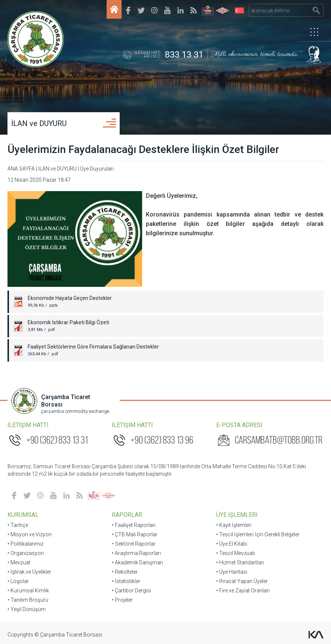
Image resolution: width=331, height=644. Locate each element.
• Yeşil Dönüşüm (27, 609)
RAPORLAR (127, 515)
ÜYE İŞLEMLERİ (237, 515)
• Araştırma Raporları (136, 553)
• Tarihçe (18, 525)
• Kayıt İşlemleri (234, 525)
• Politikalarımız (25, 544)
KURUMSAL (23, 515)
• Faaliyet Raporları (134, 525)
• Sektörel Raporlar (134, 544)
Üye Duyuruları (97, 169)
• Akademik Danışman (137, 562)
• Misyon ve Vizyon (30, 534)
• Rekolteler (125, 572)
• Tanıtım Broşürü (28, 600)
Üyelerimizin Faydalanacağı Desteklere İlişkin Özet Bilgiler (143, 149)
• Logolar (18, 581)
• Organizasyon (26, 553)
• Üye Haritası (232, 572)
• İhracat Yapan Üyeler (242, 581)
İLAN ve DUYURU (39, 123)
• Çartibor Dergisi (131, 591)
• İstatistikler (126, 581)
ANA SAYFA (21, 169)
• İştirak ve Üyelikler (29, 572)
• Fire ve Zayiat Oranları (243, 591)
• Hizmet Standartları (240, 562)
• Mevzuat (19, 562)
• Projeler (122, 600)
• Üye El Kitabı (232, 544)
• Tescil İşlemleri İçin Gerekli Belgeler (258, 534)
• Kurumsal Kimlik (28, 591)
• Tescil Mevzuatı (236, 553)
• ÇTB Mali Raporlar (135, 534)
